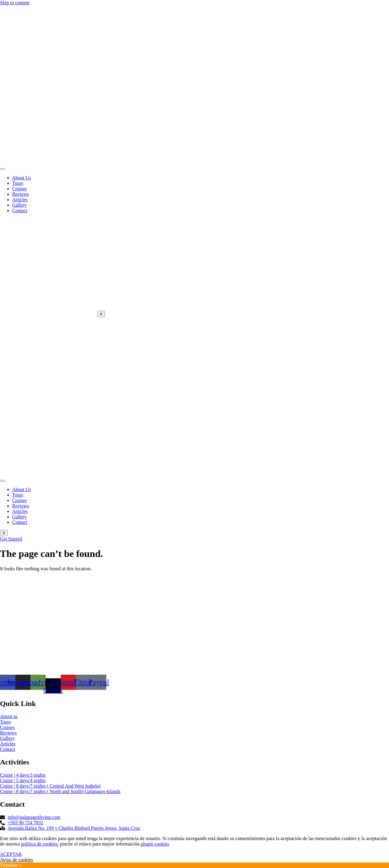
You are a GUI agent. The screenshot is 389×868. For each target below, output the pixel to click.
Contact (20, 210)
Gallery (19, 205)
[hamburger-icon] (2, 169)
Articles (20, 200)
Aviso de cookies (17, 860)
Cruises (19, 189)
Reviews (21, 194)
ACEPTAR (11, 854)
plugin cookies (155, 844)
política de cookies (39, 844)
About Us (22, 178)
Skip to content (15, 3)
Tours (18, 183)
